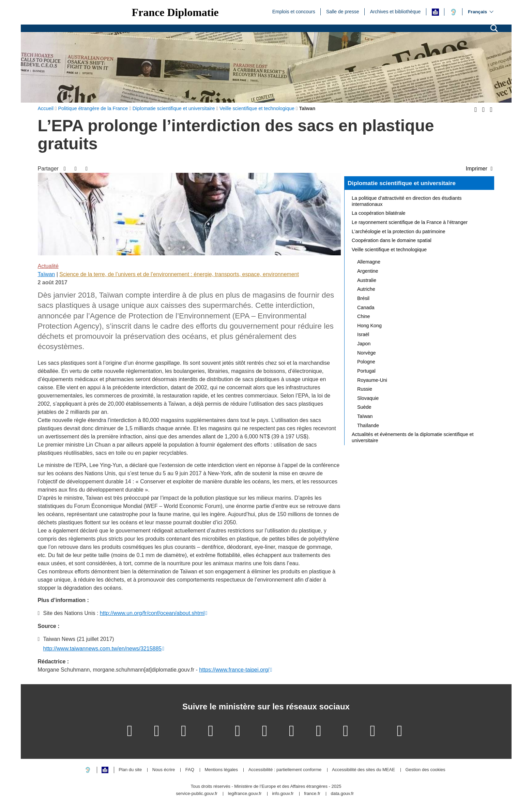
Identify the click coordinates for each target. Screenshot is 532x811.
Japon (364, 344)
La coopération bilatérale (379, 213)
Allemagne (369, 262)
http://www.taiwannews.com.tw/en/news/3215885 (103, 649)
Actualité (48, 266)
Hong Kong (369, 326)
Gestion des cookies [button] (425, 770)
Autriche (366, 289)
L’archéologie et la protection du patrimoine (398, 231)
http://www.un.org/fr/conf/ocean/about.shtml (152, 613)
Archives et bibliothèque (396, 11)
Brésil (363, 298)
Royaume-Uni (372, 380)
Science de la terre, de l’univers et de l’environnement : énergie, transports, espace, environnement (179, 274)
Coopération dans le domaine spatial (392, 240)
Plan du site (130, 770)
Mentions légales (221, 770)
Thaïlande (368, 425)
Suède (364, 407)
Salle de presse (343, 11)
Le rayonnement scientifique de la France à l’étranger (410, 222)
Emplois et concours (294, 11)
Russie (365, 389)
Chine (364, 316)
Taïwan (47, 274)
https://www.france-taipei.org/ (234, 670)
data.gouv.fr (342, 794)
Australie (367, 280)
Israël (363, 334)
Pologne (366, 362)
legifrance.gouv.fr (245, 794)
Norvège (366, 353)
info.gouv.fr (283, 794)
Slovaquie (368, 398)
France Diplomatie (175, 12)
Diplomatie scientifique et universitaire (402, 183)
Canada (366, 307)
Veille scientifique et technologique (389, 250)
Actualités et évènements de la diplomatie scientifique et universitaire (413, 437)
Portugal (366, 371)
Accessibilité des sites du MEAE (363, 770)
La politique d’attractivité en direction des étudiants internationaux (407, 201)
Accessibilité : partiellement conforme (285, 770)
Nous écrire (164, 770)
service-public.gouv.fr (197, 794)
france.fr (312, 794)
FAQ (190, 770)
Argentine (368, 271)
